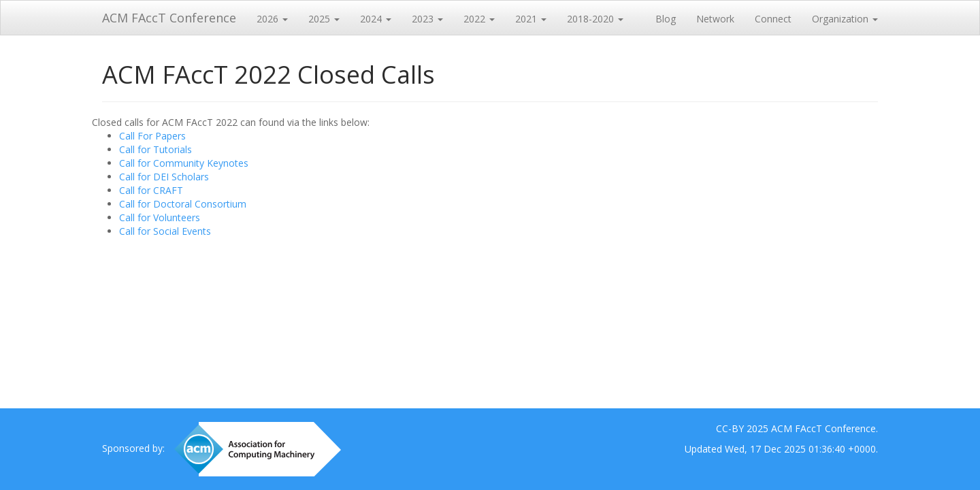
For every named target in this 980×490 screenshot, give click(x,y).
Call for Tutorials (156, 149)
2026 (272, 19)
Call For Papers (152, 136)
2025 (324, 19)
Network (715, 19)
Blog (666, 19)
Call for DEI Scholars (164, 177)
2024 (376, 19)
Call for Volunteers (160, 217)
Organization (845, 19)
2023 (427, 19)
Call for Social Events (165, 231)
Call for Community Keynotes (184, 163)
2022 (479, 19)
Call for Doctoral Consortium (183, 204)
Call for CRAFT (151, 190)
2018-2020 (595, 19)
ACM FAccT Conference (169, 18)
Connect (773, 19)
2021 (531, 19)
